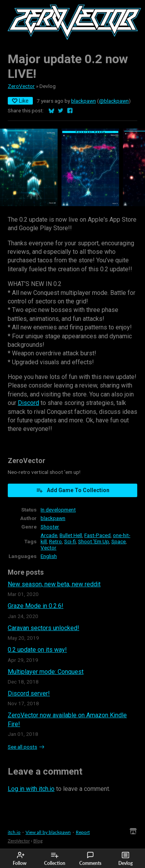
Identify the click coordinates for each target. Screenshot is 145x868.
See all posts (22, 747)
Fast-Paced (97, 535)
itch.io (14, 832)
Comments (90, 859)
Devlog (125, 859)
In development (58, 510)
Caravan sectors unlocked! (43, 628)
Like (20, 101)
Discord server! (29, 693)
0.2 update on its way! (37, 650)
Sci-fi (70, 541)
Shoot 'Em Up (94, 541)
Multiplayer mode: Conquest (46, 672)
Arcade (49, 535)
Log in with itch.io (31, 789)
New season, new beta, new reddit (54, 584)
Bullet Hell (71, 535)
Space (119, 541)
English (49, 556)
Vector (49, 548)
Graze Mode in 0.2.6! (36, 606)
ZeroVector (21, 86)
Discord (28, 403)
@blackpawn (114, 101)
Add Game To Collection (73, 490)
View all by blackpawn (48, 832)
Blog (38, 841)
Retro (55, 541)
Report (83, 832)
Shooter (50, 527)
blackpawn (84, 101)
